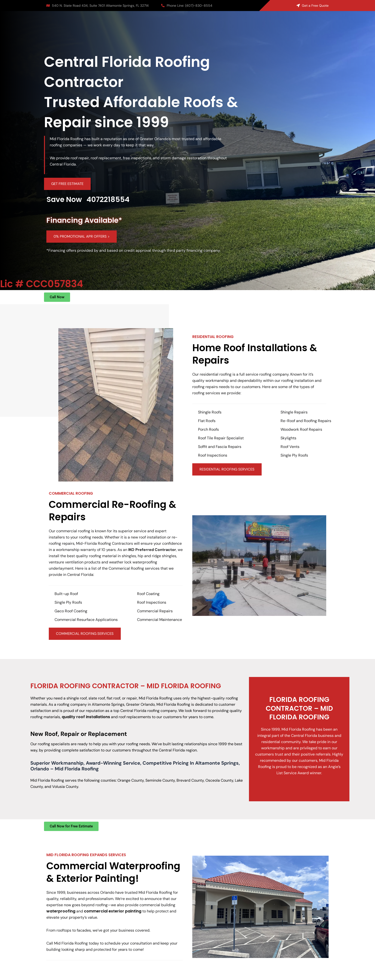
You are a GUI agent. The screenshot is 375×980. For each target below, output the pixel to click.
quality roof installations (86, 717)
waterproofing (61, 911)
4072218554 (108, 200)
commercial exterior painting (113, 911)
